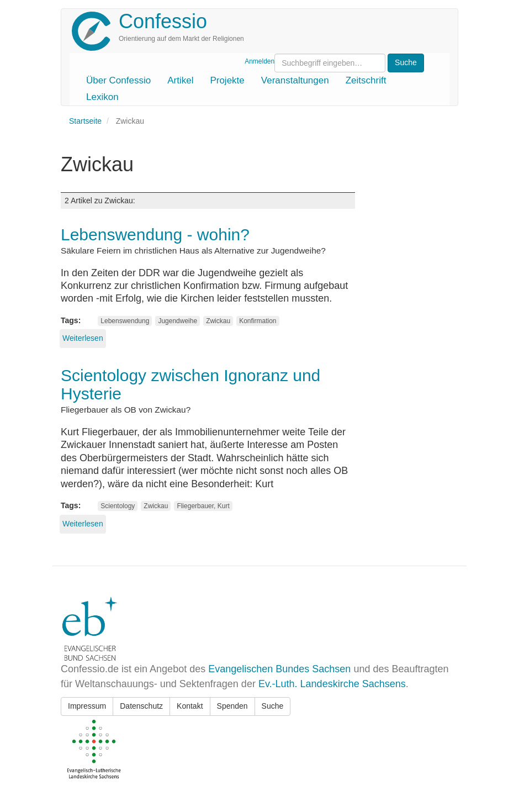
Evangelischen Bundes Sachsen (279, 669)
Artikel (180, 80)
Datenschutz (141, 706)
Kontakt (190, 706)
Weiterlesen (83, 338)
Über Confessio (118, 80)
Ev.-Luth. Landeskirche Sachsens (332, 684)
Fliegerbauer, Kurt (203, 506)
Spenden (232, 706)
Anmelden (259, 61)
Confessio (163, 21)
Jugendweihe (178, 321)
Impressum (87, 706)
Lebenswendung (125, 321)
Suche (273, 706)
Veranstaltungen (295, 80)
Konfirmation (258, 321)
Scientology (118, 506)
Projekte (227, 80)
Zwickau (218, 321)
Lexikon (102, 97)
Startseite (85, 121)
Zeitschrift (366, 80)
